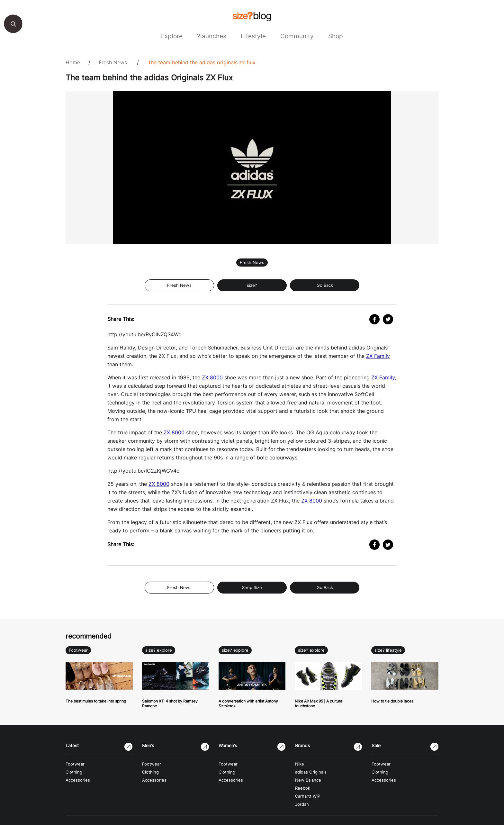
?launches (212, 36)
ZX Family (378, 356)
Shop (336, 36)
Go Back (325, 285)
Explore (172, 36)
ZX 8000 (212, 377)
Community (297, 36)
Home (73, 62)
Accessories (78, 780)
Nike (300, 764)
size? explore (159, 650)
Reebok (303, 788)
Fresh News (113, 62)
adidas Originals (311, 772)
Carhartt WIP (308, 796)
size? (252, 285)
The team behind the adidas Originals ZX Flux (202, 62)
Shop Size (252, 588)
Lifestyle (253, 36)
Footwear (78, 650)
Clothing (74, 772)
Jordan (302, 804)
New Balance (308, 780)
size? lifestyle (388, 650)
